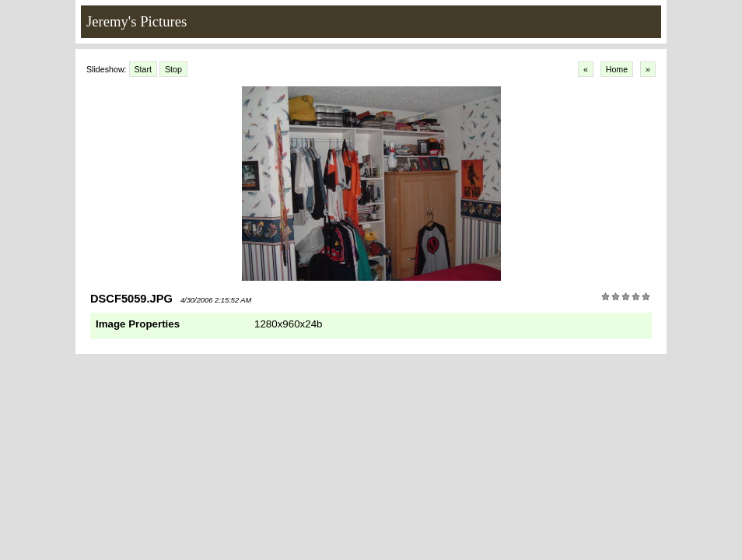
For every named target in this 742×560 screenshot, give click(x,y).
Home (617, 69)
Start (143, 69)
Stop (173, 69)
